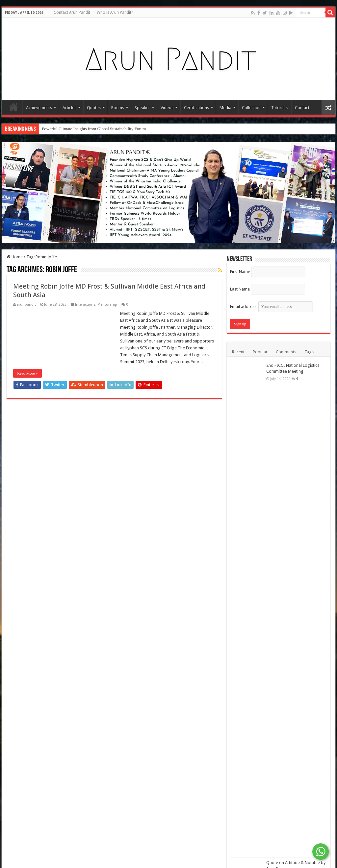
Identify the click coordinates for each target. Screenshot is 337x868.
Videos (167, 108)
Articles (69, 108)
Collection (251, 108)
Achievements (39, 108)
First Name (240, 272)
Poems (118, 108)
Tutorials (279, 108)
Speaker (142, 108)
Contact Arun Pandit (72, 12)
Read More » (27, 373)
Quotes (94, 108)
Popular (260, 352)
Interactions (85, 305)
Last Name (240, 289)
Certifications (196, 108)
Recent (238, 352)
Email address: (271, 306)
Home (13, 107)
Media (225, 108)
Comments (286, 352)
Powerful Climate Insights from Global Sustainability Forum (94, 129)
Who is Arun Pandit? (115, 12)
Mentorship (107, 305)
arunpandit (26, 305)
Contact (302, 108)
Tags (309, 352)
